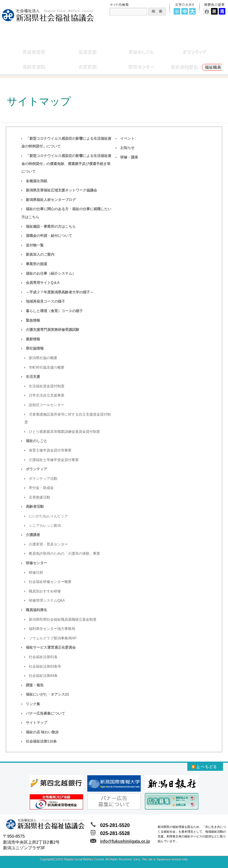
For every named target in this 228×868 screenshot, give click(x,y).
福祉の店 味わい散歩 (42, 732)
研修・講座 (129, 157)
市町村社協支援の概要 (47, 367)
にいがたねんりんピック (48, 516)
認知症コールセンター (47, 405)
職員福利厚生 (37, 610)
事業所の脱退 (37, 264)
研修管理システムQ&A (47, 600)
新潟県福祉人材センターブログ (51, 200)
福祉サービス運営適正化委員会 (51, 647)
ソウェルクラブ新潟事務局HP (53, 638)
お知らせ (127, 148)
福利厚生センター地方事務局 (52, 629)
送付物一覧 (35, 245)
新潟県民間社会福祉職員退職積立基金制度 (63, 619)
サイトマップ (37, 723)
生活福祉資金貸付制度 (47, 386)
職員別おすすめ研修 (45, 591)
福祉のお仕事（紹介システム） (51, 273)
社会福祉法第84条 (43, 676)
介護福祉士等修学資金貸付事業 (54, 460)
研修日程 (36, 573)
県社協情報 (35, 348)
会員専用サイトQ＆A (43, 283)
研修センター (37, 563)
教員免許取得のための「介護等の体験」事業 (64, 553)
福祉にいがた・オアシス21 (47, 694)
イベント (127, 139)
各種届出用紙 (37, 181)
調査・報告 (35, 685)
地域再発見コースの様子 (45, 301)
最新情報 (33, 339)
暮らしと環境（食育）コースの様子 (54, 311)
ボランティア (37, 469)
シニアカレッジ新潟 (45, 526)
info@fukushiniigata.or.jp (125, 841)
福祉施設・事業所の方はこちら (51, 227)
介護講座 (33, 535)
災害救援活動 (39, 497)
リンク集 (33, 704)
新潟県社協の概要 (43, 358)
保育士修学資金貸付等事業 (50, 450)
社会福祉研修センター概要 (50, 582)
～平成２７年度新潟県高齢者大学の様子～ (60, 292)
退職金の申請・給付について (49, 236)
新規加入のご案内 (40, 254)
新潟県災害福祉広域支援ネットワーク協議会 (61, 190)
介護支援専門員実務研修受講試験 (53, 330)
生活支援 (33, 377)
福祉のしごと (37, 441)
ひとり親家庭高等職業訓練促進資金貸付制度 (64, 432)
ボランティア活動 (43, 479)
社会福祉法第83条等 (45, 666)
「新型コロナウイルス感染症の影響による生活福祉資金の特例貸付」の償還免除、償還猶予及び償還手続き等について (66, 164)
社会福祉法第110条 (41, 741)
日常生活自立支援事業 (47, 395)
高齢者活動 (35, 507)
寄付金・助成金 (41, 488)
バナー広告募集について (45, 713)
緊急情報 (33, 320)
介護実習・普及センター (48, 544)
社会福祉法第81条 (43, 657)
